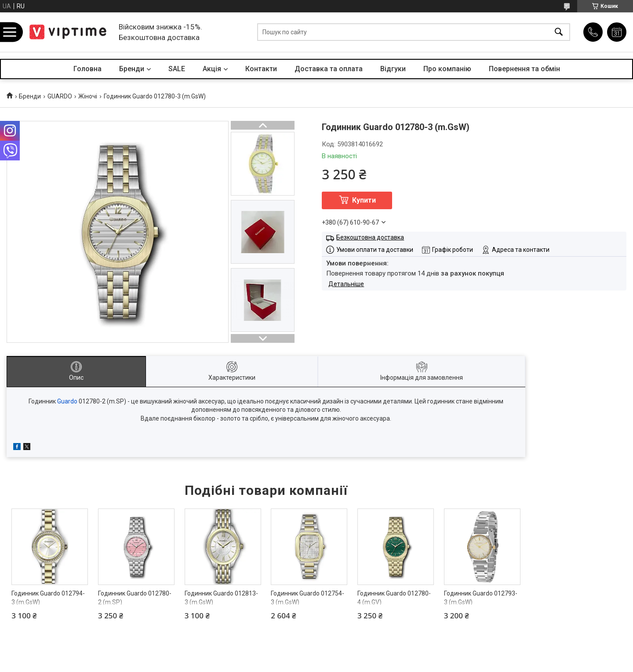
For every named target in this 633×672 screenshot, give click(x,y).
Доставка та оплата (329, 69)
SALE (177, 69)
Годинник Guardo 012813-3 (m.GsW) (221, 598)
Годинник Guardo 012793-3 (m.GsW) (481, 598)
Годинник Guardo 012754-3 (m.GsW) (307, 598)
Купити (364, 200)
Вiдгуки (393, 69)
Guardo (67, 401)
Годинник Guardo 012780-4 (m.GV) (394, 598)
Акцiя (212, 69)
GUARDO (60, 96)
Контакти (261, 69)
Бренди (132, 69)
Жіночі (88, 96)
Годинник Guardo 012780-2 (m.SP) (135, 598)
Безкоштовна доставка (370, 237)
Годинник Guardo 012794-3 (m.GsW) (48, 598)
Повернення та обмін (524, 69)
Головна (87, 69)
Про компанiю (447, 69)
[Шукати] (559, 32)
